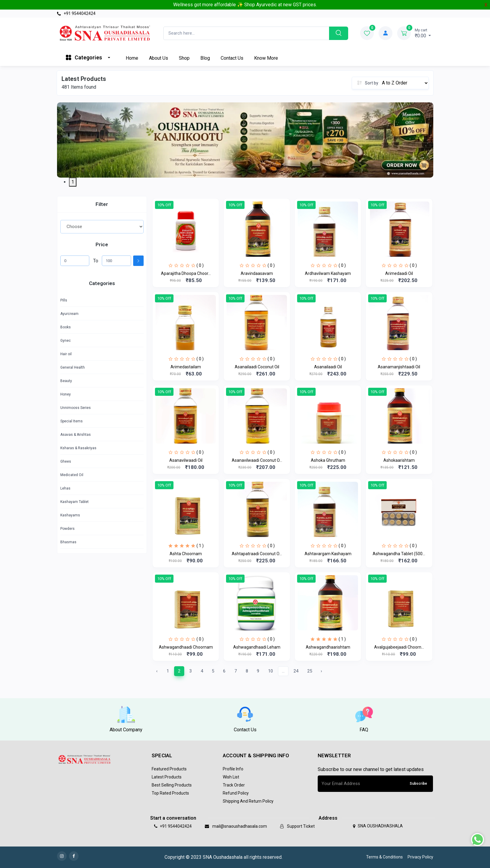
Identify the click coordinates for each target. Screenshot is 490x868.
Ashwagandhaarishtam (328, 647)
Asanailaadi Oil (328, 367)
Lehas (65, 488)
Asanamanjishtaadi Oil (399, 367)
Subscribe (418, 784)
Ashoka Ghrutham (328, 460)
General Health (73, 367)
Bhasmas (68, 542)
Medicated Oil (72, 475)
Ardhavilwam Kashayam (328, 273)
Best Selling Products (172, 785)
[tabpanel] (245, 140)
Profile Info (233, 769)
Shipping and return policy (248, 801)
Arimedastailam (186, 367)
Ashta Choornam (186, 554)
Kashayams (70, 515)
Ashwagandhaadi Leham (257, 647)
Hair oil (66, 354)
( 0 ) (200, 265)
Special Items (72, 421)
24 (296, 671)
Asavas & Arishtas (76, 435)
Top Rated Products (170, 793)
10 (271, 671)
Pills (64, 300)
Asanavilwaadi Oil (186, 460)
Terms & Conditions (384, 857)
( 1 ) (200, 546)
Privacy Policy (420, 857)
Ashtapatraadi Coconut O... (257, 554)
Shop (184, 58)
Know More (266, 58)
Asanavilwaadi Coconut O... (257, 460)
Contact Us (232, 58)
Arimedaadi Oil (399, 273)
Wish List (231, 777)
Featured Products (169, 769)
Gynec (66, 341)
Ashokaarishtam (399, 460)
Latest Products (167, 777)
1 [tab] (73, 182)
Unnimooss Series (76, 408)
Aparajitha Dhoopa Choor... (186, 273)
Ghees (66, 461)
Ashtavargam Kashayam (328, 554)
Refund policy (236, 793)
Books (66, 327)
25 (310, 671)
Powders (67, 529)
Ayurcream (69, 314)
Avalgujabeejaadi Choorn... (399, 647)
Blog (205, 58)
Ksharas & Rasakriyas (78, 448)
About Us (159, 58)
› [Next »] (321, 671)
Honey (66, 394)
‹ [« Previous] (157, 671)
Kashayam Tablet (75, 502)
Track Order (234, 785)
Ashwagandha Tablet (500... (399, 554)
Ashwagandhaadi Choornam (186, 647)
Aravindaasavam (257, 273)
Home (132, 58)
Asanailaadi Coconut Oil (257, 367)
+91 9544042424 (76, 14)
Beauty (66, 381)
